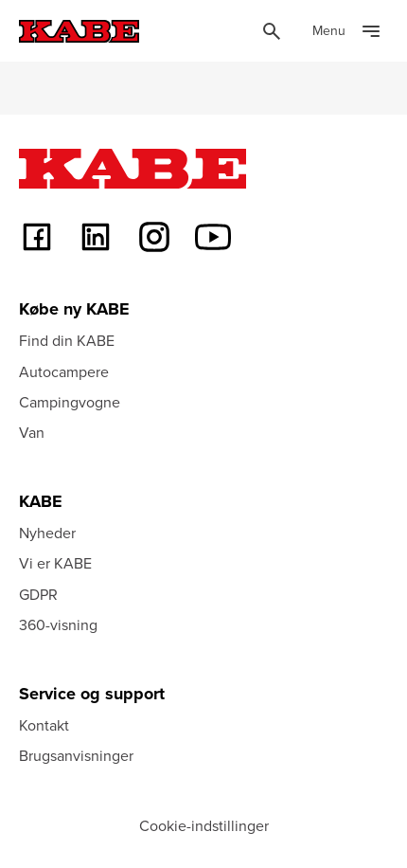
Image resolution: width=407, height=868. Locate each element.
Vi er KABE (55, 563)
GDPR (38, 594)
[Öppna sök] (272, 31)
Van (32, 432)
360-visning (58, 624)
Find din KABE (67, 340)
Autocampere (64, 371)
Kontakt (44, 725)
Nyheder (47, 533)
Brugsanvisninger (76, 755)
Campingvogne (70, 402)
